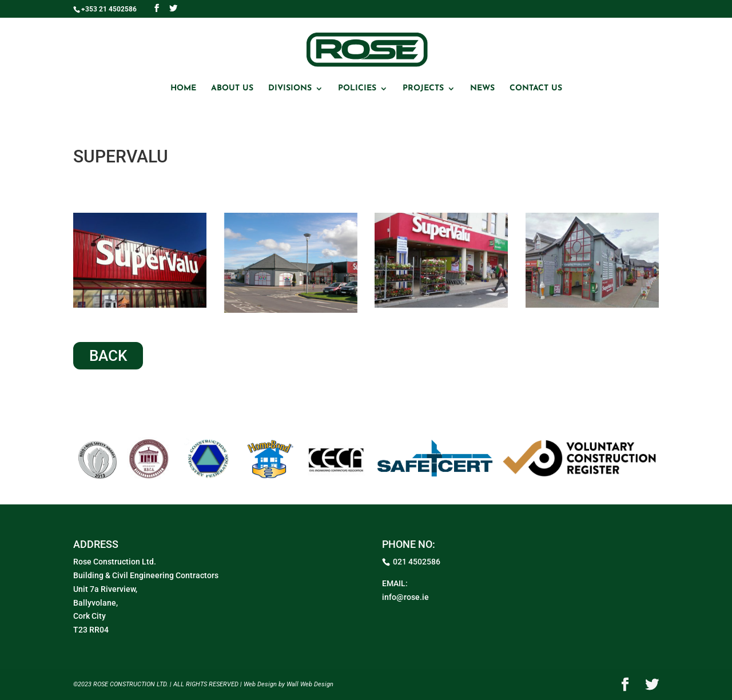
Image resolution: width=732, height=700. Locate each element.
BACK (108, 356)
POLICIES (357, 89)
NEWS (482, 89)
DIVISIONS (290, 89)
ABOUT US (232, 89)
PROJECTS (423, 89)
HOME (183, 89)
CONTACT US (536, 89)
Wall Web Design (310, 684)
